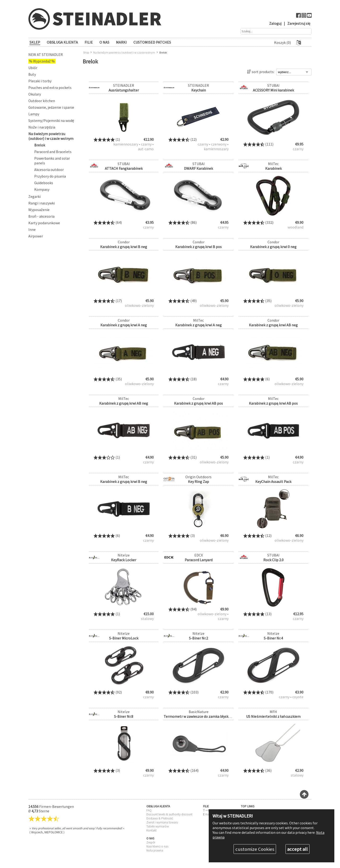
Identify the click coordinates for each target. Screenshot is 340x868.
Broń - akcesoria (41, 216)
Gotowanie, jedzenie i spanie (51, 107)
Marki (121, 42)
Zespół (151, 842)
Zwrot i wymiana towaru (162, 822)
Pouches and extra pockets (50, 87)
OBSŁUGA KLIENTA (62, 42)
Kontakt (151, 830)
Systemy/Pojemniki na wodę (51, 120)
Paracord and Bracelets (53, 152)
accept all (297, 849)
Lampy (34, 114)
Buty (32, 74)
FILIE (89, 42)
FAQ (149, 810)
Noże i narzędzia (42, 127)
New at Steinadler (46, 54)
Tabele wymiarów (158, 826)
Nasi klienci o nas (157, 846)
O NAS (104, 42)
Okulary (35, 94)
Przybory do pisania (50, 176)
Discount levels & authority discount (169, 814)
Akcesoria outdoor (49, 170)
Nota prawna (155, 850)
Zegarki (34, 196)
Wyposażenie (39, 210)
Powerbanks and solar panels (52, 161)
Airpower (36, 236)
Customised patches (152, 42)
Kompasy (42, 189)
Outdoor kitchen (42, 101)
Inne (32, 229)
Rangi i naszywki (42, 203)
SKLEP (35, 42)
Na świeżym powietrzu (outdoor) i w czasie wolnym (51, 136)
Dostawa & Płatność (160, 818)
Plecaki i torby (40, 81)
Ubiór (33, 68)
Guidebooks (44, 183)
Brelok (40, 145)
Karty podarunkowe (44, 223)
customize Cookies (255, 849)
